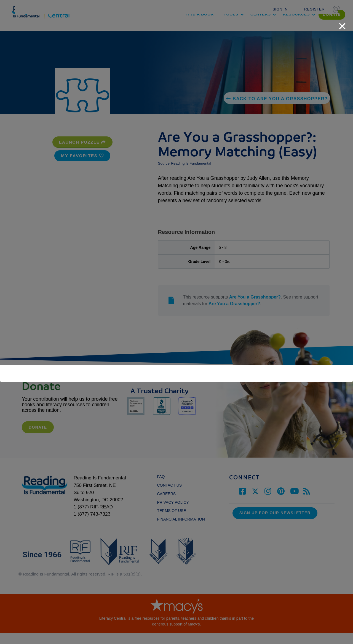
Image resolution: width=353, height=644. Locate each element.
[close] (342, 23)
